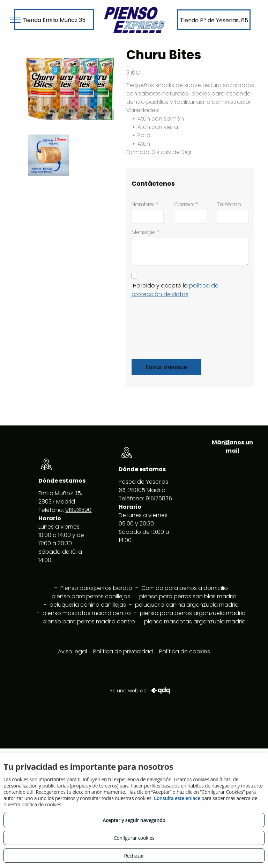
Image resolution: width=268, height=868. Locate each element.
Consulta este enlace (177, 798)
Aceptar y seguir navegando (134, 820)
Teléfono (229, 204)
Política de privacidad (123, 651)
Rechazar (134, 856)
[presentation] (160, 327)
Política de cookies (185, 651)
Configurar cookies (134, 838)
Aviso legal (72, 651)
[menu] (15, 20)
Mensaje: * (146, 232)
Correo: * (186, 204)
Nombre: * (145, 204)
